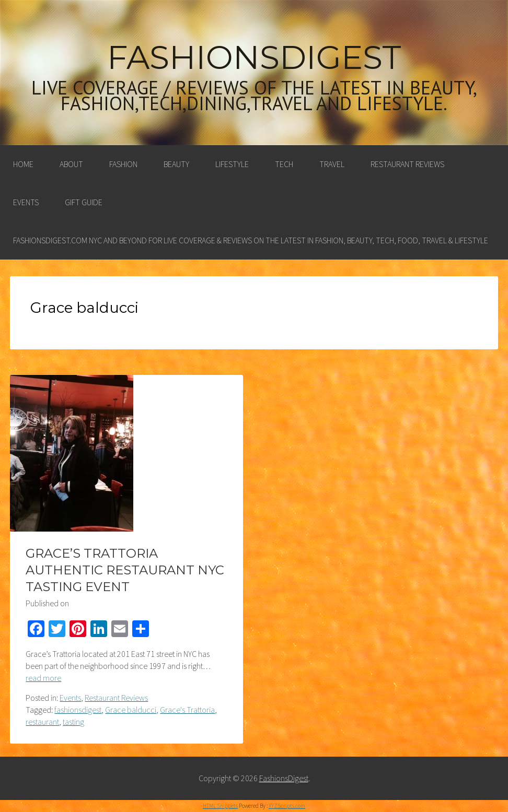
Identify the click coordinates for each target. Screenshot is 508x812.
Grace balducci (131, 710)
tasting (73, 722)
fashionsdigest (78, 710)
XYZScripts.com (287, 806)
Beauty (176, 164)
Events (26, 202)
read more (43, 678)
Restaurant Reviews (407, 164)
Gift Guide (84, 202)
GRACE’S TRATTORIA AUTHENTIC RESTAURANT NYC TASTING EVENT (125, 570)
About (71, 164)
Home (23, 164)
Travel (332, 164)
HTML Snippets (220, 806)
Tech (284, 164)
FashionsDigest (254, 57)
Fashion (123, 164)
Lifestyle (232, 164)
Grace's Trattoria (187, 710)
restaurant (42, 722)
